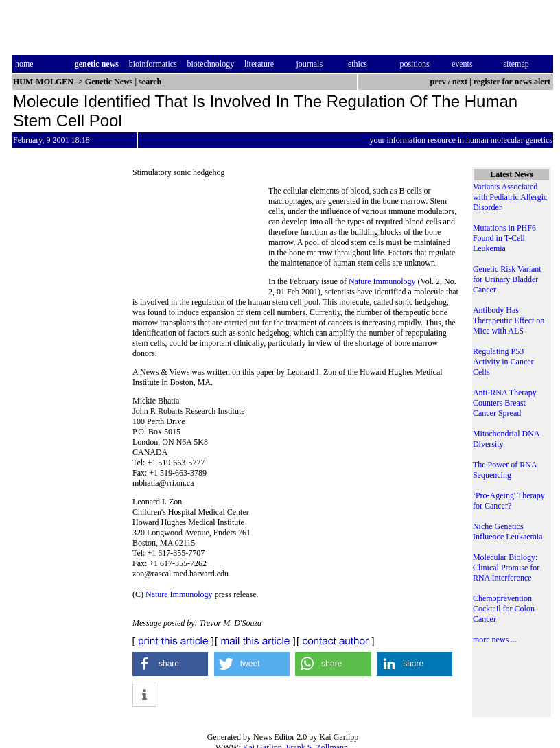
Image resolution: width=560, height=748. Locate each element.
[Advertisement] (200, 237)
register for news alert (513, 82)
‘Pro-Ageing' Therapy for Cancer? (509, 501)
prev (438, 82)
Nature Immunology (382, 281)
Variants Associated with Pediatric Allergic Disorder (510, 197)
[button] (170, 664)
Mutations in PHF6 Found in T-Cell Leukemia (504, 238)
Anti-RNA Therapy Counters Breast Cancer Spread (505, 403)
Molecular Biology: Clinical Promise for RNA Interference (506, 568)
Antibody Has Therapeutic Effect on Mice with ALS (509, 320)
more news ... (495, 640)
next (460, 82)
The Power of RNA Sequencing (505, 470)
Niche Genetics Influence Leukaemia (508, 531)
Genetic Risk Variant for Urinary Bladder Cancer (507, 279)
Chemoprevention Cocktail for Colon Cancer (504, 609)
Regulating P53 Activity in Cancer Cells (503, 362)
